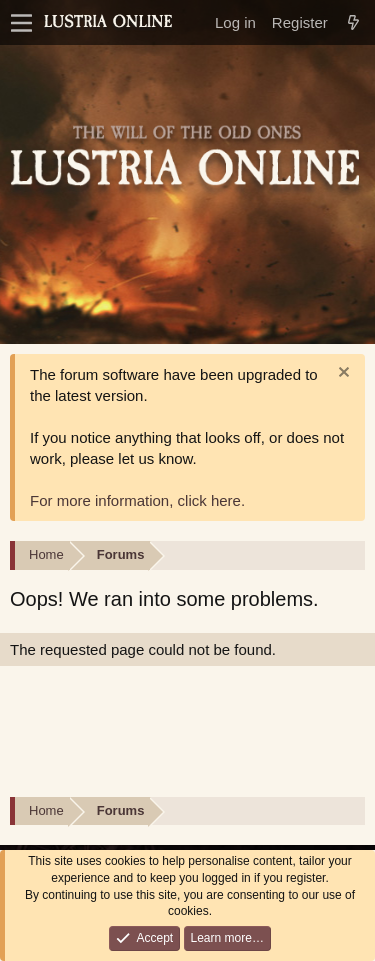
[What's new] (353, 22)
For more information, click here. (137, 500)
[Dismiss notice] (341, 374)
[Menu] (21, 23)
